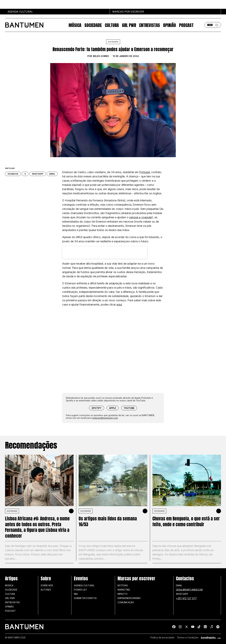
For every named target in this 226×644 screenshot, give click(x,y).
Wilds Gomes (101, 56)
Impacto (122, 594)
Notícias (123, 585)
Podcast (186, 25)
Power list (81, 590)
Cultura (112, 25)
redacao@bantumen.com (105, 418)
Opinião (169, 25)
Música (75, 25)
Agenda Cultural (84, 585)
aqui (119, 305)
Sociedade (93, 25)
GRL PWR (129, 25)
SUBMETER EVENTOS (85, 598)
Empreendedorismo (129, 598)
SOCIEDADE (12, 511)
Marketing (124, 590)
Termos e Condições (188, 638)
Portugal (144, 172)
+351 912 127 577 (186, 598)
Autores (46, 590)
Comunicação (126, 602)
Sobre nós (47, 585)
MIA (76, 594)
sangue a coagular (141, 217)
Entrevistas (150, 25)
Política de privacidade (162, 638)
